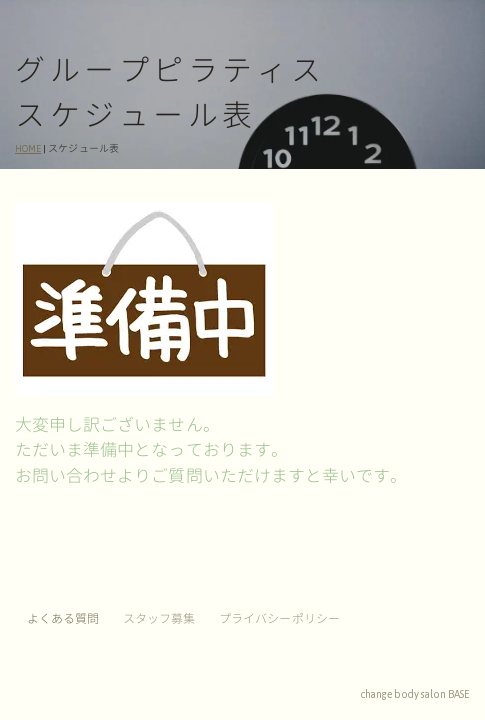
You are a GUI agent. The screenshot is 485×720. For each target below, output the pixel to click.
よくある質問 (63, 619)
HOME (28, 149)
